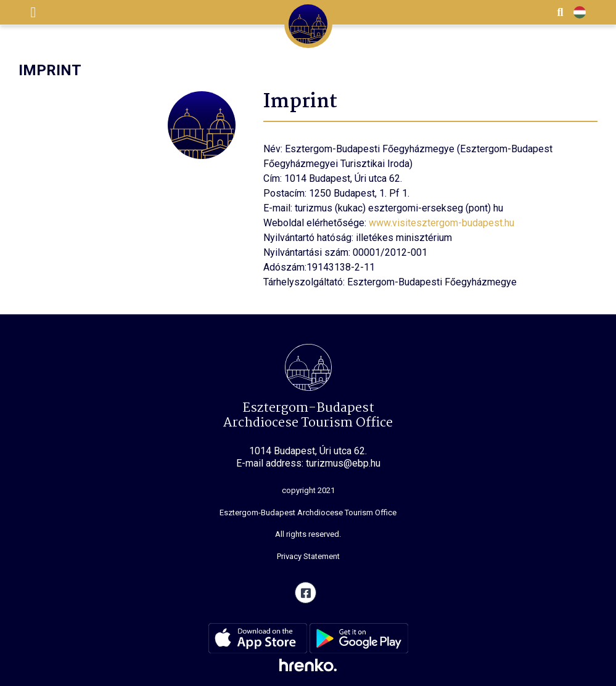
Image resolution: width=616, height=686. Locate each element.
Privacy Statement (308, 556)
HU (580, 13)
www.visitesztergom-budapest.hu (441, 223)
